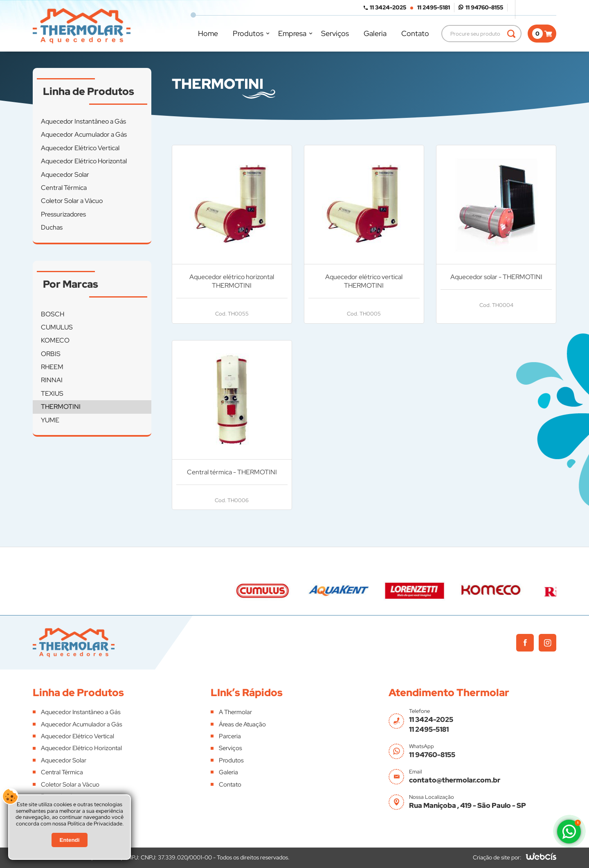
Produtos (248, 33)
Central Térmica (64, 188)
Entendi (70, 840)
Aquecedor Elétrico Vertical (80, 148)
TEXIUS (52, 393)
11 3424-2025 (388, 7)
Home (208, 33)
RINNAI (52, 380)
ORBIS (51, 354)
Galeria (375, 33)
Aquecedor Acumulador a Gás (84, 134)
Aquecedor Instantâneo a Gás (83, 121)
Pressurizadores (63, 214)
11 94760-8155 (484, 7)
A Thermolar (235, 712)
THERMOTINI (61, 407)
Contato (415, 33)
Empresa (292, 33)
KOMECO (55, 340)
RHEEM (52, 367)
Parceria (230, 736)
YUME (50, 420)
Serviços (335, 33)
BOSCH (53, 314)
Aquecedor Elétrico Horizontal (84, 161)
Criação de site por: (497, 857)
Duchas (52, 227)
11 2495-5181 (434, 7)
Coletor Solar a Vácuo (72, 201)
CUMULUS (57, 327)
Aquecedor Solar (65, 175)
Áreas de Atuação (242, 724)
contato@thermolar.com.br (455, 780)
